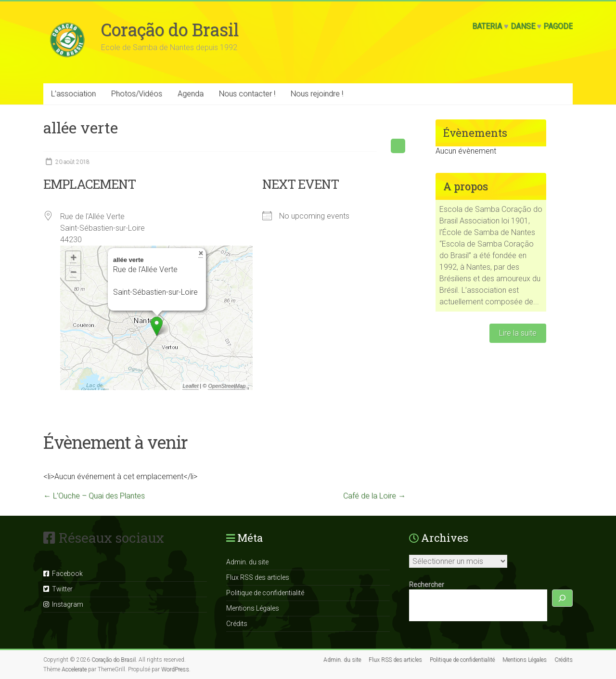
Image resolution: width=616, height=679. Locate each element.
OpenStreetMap (227, 386)
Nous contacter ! (247, 94)
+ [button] (73, 259)
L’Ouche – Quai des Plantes (94, 496)
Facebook (63, 574)
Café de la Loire (374, 496)
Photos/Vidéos (137, 94)
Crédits (237, 624)
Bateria (487, 26)
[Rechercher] (563, 598)
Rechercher (427, 585)
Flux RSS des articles (258, 577)
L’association (73, 94)
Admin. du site (247, 562)
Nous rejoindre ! (317, 94)
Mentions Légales (253, 608)
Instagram (63, 604)
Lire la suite (518, 333)
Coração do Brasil (170, 29)
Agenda (191, 94)
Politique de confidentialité (265, 593)
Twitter (58, 589)
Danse (523, 26)
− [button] (73, 273)
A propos (466, 186)
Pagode (558, 26)
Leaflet (190, 386)
